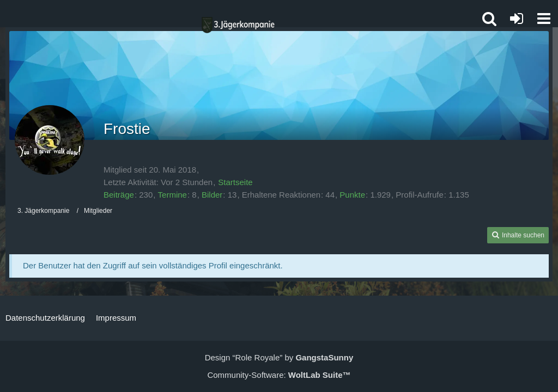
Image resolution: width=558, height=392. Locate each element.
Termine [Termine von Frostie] (172, 195)
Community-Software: (279, 375)
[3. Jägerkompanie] (238, 25)
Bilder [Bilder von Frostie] (212, 195)
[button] (544, 19)
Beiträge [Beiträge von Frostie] (119, 195)
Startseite (235, 182)
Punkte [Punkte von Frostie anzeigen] (352, 195)
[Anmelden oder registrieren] (517, 19)
